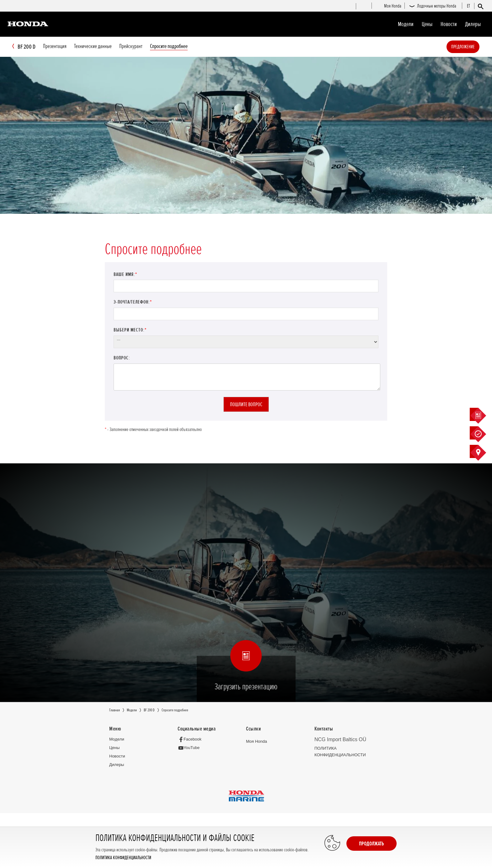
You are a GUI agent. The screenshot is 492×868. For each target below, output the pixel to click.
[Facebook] (191, 739)
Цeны (427, 24)
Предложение (472, 47)
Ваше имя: (125, 275)
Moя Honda (257, 742)
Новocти (449, 24)
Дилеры (473, 24)
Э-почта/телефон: (133, 302)
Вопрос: (122, 358)
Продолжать (372, 844)
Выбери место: (130, 330)
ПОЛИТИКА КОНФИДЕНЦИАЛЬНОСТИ (123, 858)
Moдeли (406, 24)
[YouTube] (190, 748)
